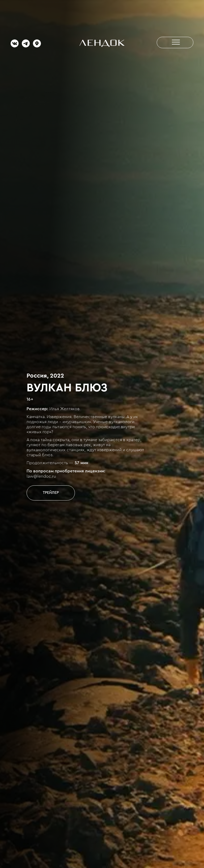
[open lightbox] (51, 493)
